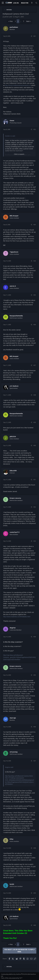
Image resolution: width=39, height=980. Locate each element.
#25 (35, 295)
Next (28, 21)
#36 (35, 727)
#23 (35, 225)
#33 (35, 541)
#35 (35, 675)
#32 (35, 507)
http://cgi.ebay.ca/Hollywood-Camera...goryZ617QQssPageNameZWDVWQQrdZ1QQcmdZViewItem (19, 657)
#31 (35, 480)
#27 (35, 365)
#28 (35, 395)
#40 (35, 925)
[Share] (31, 36)
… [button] (21, 21)
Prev (11, 21)
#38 (35, 848)
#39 (35, 893)
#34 (35, 637)
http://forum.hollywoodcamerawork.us (18, 85)
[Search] (36, 3)
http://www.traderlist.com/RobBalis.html (17, 617)
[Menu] (3, 3)
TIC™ (21, 978)
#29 (35, 422)
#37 (35, 761)
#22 (35, 129)
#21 (35, 36)
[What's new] (32, 3)
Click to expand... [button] (20, 154)
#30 (35, 445)
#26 (35, 325)
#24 (35, 261)
